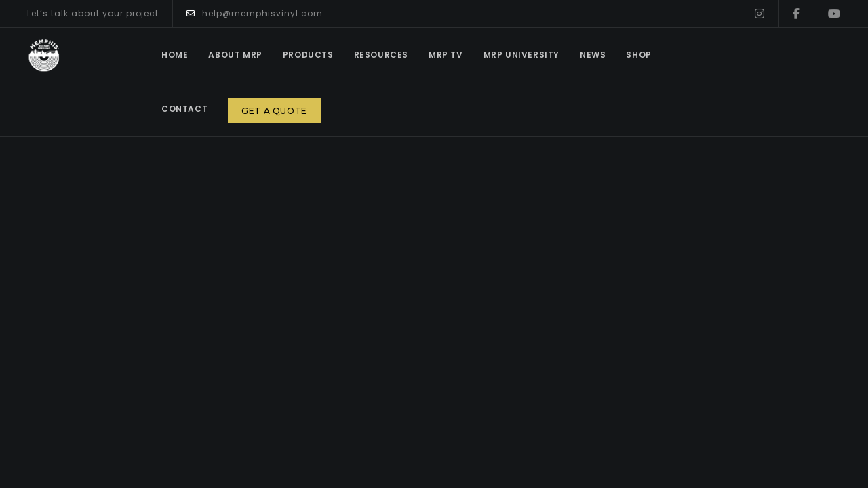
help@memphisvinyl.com (255, 14)
